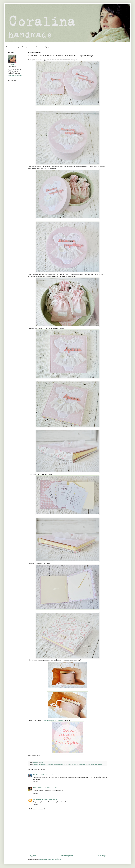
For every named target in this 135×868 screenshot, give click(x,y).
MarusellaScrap (38, 799)
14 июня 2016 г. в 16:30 (50, 788)
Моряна (36, 774)
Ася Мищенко (38, 788)
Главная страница (13, 47)
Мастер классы (28, 47)
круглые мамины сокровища (77, 764)
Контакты (39, 47)
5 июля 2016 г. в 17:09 (51, 799)
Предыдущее (102, 856)
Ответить (36, 782)
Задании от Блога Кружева (53, 720)
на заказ (100, 764)
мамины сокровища (91, 764)
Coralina (13, 65)
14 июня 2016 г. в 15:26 (46, 774)
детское (66, 764)
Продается (49, 47)
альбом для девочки (40, 764)
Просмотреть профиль (15, 76)
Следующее (33, 856)
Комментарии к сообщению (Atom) (50, 859)
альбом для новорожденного (55, 764)
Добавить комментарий (37, 809)
